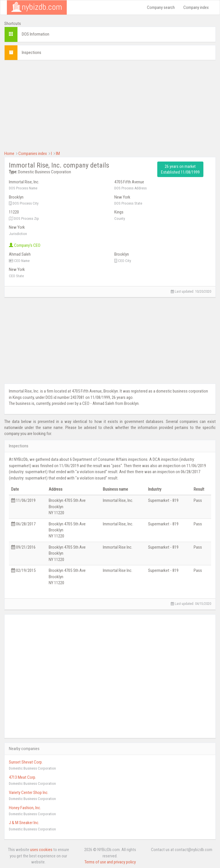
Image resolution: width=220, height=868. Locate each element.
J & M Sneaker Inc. (24, 823)
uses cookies (41, 850)
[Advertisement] (110, 105)
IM (58, 154)
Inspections (32, 53)
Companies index (33, 154)
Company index (196, 7)
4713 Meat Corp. (22, 777)
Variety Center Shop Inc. (29, 793)
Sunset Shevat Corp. (26, 762)
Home (9, 154)
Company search (161, 7)
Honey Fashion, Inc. (25, 808)
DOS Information (36, 34)
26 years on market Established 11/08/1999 (180, 169)
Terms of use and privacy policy (110, 862)
